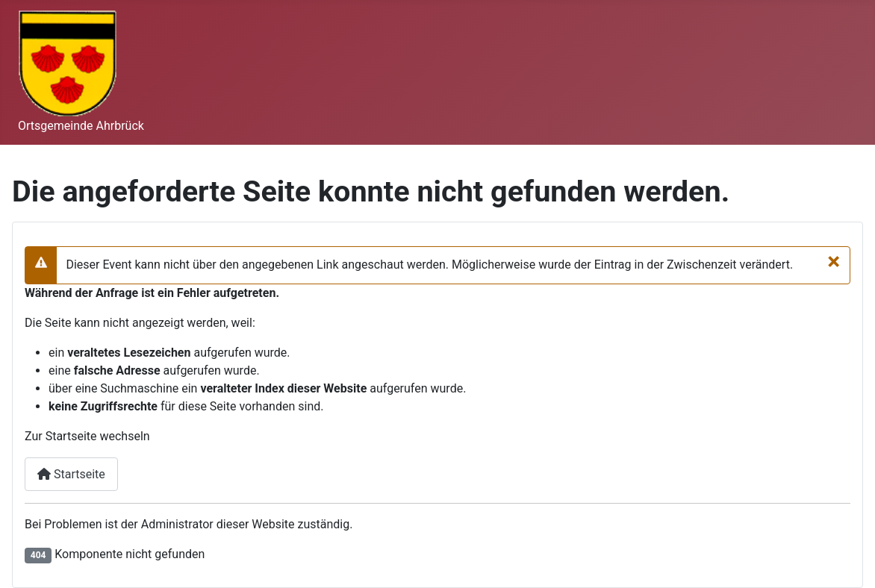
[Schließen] (834, 261)
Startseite (71, 474)
